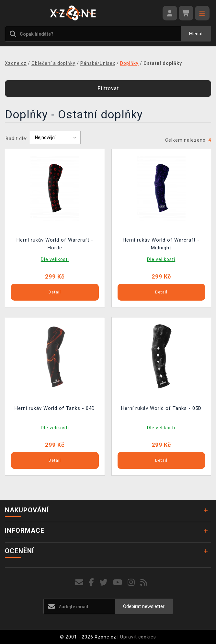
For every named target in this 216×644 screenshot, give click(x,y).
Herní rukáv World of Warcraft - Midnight (161, 244)
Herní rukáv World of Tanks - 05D (161, 408)
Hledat (196, 34)
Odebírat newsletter (144, 606)
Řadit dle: (17, 138)
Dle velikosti (55, 259)
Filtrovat (108, 88)
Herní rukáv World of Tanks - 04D (55, 408)
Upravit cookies (138, 637)
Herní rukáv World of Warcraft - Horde (55, 244)
